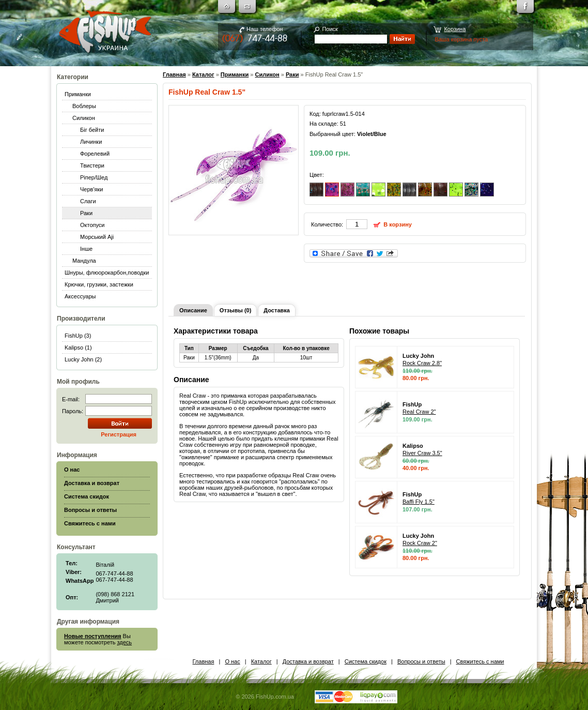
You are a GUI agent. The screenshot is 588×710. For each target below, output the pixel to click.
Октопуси (92, 225)
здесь (125, 642)
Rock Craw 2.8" (422, 363)
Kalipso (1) (78, 348)
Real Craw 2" (419, 412)
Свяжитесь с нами (480, 661)
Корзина (455, 29)
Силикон (84, 118)
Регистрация (119, 434)
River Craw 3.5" (422, 453)
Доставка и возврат (308, 661)
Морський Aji (97, 237)
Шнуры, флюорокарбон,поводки (107, 273)
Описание (193, 310)
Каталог (203, 74)
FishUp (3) (78, 336)
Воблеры (84, 106)
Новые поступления (93, 636)
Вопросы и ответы (421, 661)
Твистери (92, 165)
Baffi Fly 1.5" (419, 502)
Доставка (277, 310)
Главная (174, 74)
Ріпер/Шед (94, 177)
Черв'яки (91, 189)
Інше (86, 249)
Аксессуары (80, 296)
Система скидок (366, 661)
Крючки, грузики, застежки (99, 284)
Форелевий (95, 154)
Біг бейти (92, 130)
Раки (86, 213)
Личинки (91, 142)
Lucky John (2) (83, 359)
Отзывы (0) (235, 310)
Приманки (78, 94)
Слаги (88, 201)
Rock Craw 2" (420, 543)
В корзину (398, 224)
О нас (232, 661)
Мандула (84, 261)
